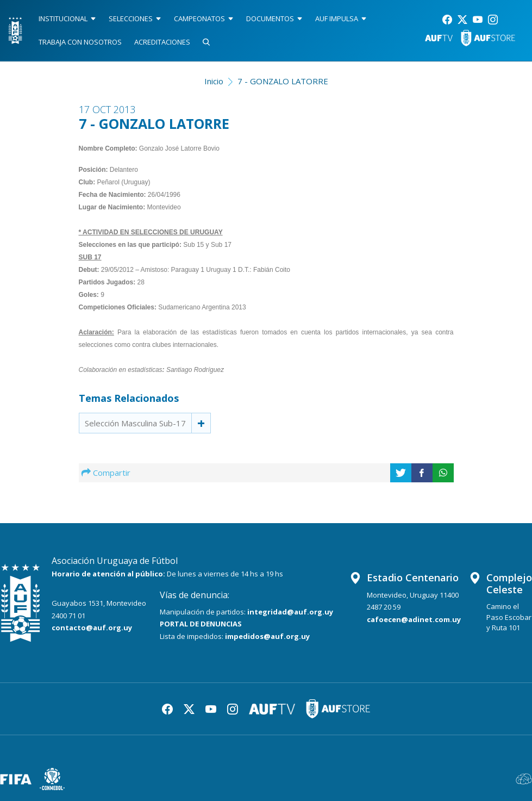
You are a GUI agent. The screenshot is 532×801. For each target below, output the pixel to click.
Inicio (214, 81)
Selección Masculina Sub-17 (135, 423)
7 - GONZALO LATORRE (283, 81)
